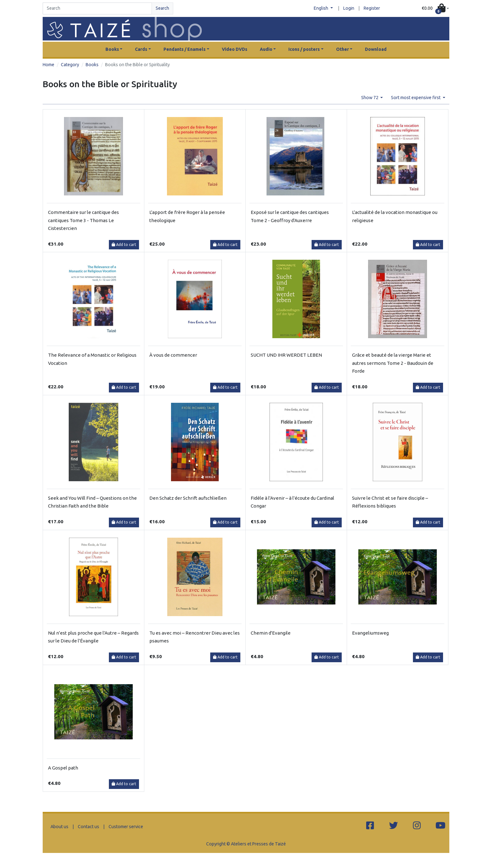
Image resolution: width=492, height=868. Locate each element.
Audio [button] (266, 49)
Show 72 (370, 98)
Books (92, 65)
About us (59, 827)
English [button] (321, 8)
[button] (435, 9)
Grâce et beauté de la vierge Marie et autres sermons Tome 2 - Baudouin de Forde (393, 363)
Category (70, 65)
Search (162, 8)
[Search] (97, 8)
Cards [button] (141, 49)
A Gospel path (63, 768)
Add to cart (124, 245)
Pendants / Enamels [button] (184, 49)
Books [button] (112, 49)
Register (372, 8)
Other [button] (342, 49)
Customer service (126, 827)
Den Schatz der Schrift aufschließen (188, 498)
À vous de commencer (173, 355)
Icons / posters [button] (304, 49)
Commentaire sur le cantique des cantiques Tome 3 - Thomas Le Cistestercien (83, 220)
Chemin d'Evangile (271, 633)
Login (349, 8)
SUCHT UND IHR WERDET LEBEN (286, 355)
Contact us (88, 827)
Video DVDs (235, 49)
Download (376, 49)
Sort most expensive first (416, 98)
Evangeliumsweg (370, 633)
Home (48, 65)
